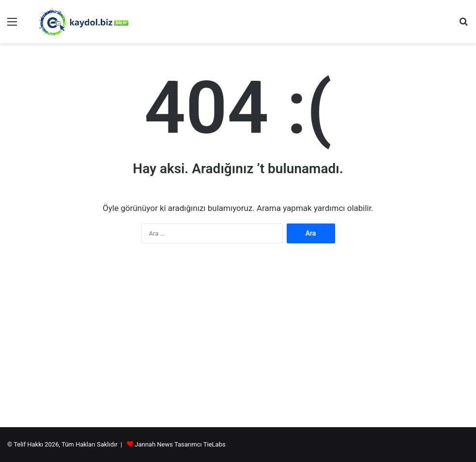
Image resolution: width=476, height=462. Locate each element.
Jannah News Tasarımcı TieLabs (180, 444)
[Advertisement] (238, 345)
